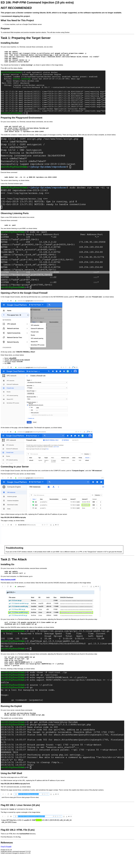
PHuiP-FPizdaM (6, 857)
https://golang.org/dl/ (8, 587)
